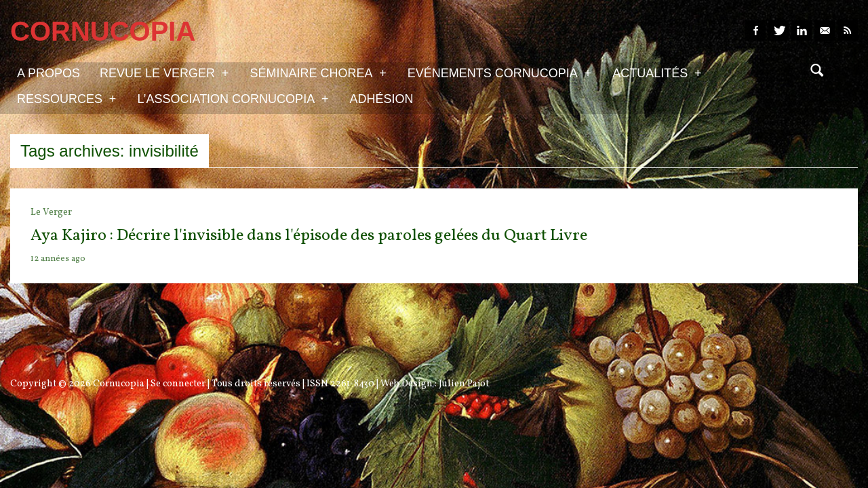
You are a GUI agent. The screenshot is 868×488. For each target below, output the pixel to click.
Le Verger (51, 212)
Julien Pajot (464, 384)
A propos (48, 73)
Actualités (657, 73)
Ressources (66, 98)
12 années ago (58, 259)
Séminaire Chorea (318, 73)
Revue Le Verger (164, 73)
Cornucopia (119, 384)
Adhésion (382, 99)
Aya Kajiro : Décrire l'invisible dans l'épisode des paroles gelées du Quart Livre (309, 236)
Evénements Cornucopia (499, 73)
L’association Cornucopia (233, 98)
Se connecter (178, 384)
